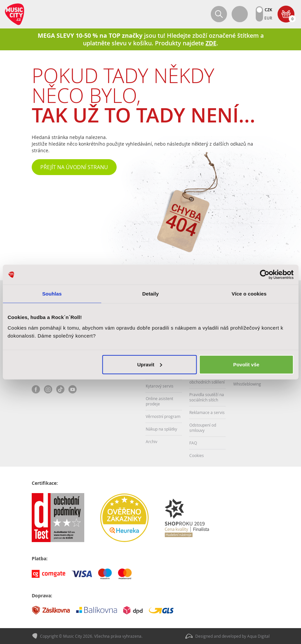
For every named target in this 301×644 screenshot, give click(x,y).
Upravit (150, 364)
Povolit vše (246, 364)
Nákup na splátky (161, 429)
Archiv (151, 441)
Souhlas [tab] (52, 294)
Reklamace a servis (207, 412)
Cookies (197, 455)
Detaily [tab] (151, 294)
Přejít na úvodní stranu (74, 167)
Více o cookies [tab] (249, 294)
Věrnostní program (163, 416)
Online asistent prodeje (159, 401)
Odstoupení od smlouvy (203, 428)
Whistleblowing (247, 384)
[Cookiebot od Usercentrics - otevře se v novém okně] (264, 275)
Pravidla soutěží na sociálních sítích (207, 397)
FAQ (193, 443)
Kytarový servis (160, 386)
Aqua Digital (258, 636)
